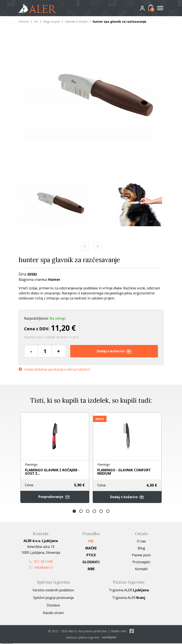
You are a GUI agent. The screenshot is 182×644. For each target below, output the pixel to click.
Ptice (91, 556)
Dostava (53, 606)
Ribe (91, 570)
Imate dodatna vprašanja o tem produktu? (55, 369)
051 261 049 (41, 562)
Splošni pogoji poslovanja (53, 598)
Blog (141, 549)
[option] (53, 204)
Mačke (91, 549)
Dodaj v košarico (114, 351)
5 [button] (101, 512)
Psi (36, 22)
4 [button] (94, 512)
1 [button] (74, 512)
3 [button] (88, 512)
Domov (24, 22)
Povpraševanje (55, 497)
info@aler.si (41, 568)
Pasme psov (141, 556)
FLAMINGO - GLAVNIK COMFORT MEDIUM (124, 472)
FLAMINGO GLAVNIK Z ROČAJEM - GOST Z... (52, 472)
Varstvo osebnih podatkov (53, 591)
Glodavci (91, 563)
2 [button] (81, 512)
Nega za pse (51, 22)
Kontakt (141, 570)
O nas (141, 542)
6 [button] (108, 512)
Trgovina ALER (129, 591)
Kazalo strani (53, 613)
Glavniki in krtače (76, 22)
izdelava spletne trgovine (83, 638)
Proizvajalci (141, 563)
